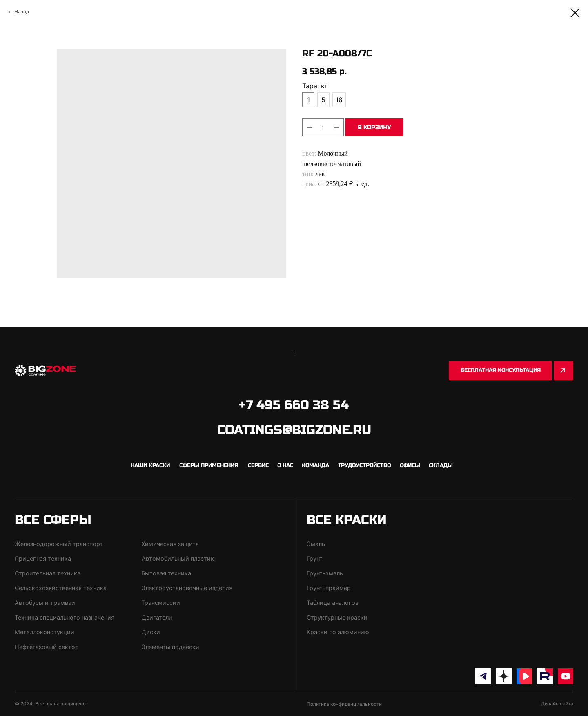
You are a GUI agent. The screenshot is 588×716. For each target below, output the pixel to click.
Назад (22, 12)
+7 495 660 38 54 (294, 405)
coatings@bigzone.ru (294, 430)
